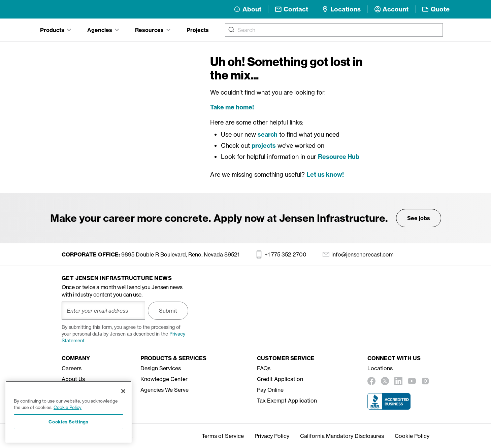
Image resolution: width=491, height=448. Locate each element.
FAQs (264, 368)
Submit (168, 311)
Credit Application (280, 379)
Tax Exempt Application (287, 401)
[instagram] (425, 381)
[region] (69, 412)
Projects (198, 30)
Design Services (161, 368)
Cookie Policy (412, 436)
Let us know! (325, 175)
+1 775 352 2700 (281, 254)
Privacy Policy (272, 436)
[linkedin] (398, 381)
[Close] (123, 391)
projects (264, 146)
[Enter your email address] (103, 311)
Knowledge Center (164, 379)
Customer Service (286, 358)
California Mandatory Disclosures (342, 436)
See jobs (419, 218)
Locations (380, 368)
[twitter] (385, 381)
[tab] (56, 30)
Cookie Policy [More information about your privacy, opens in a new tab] (68, 407)
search (268, 134)
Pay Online (270, 390)
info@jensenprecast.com (358, 254)
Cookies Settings (69, 422)
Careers (72, 368)
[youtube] (412, 381)
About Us (73, 379)
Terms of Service (223, 436)
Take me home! (232, 107)
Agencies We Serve (165, 390)
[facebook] (371, 381)
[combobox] (334, 30)
